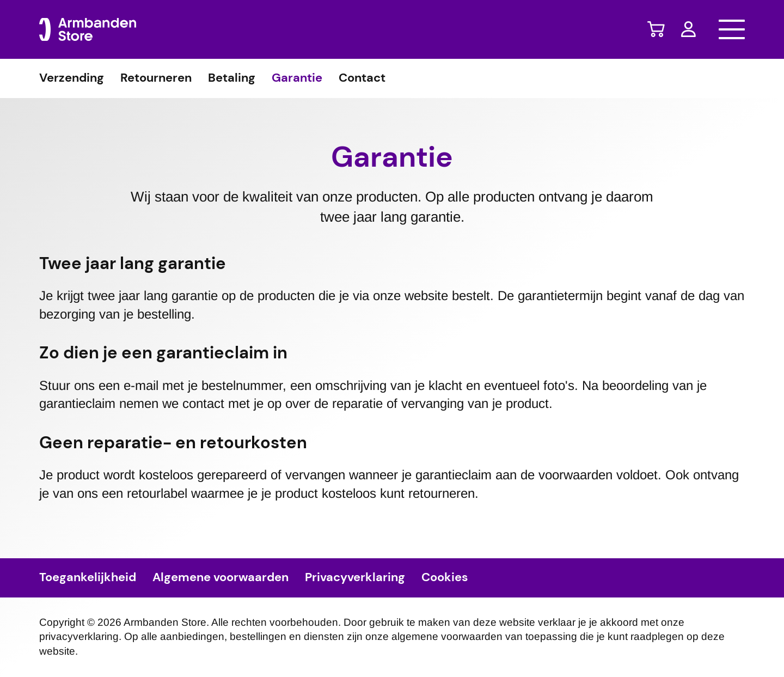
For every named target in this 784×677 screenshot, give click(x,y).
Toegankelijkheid (88, 578)
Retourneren (156, 78)
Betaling (232, 78)
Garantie (297, 78)
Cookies (445, 578)
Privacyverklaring (355, 578)
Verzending (72, 78)
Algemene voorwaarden (220, 578)
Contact (362, 78)
